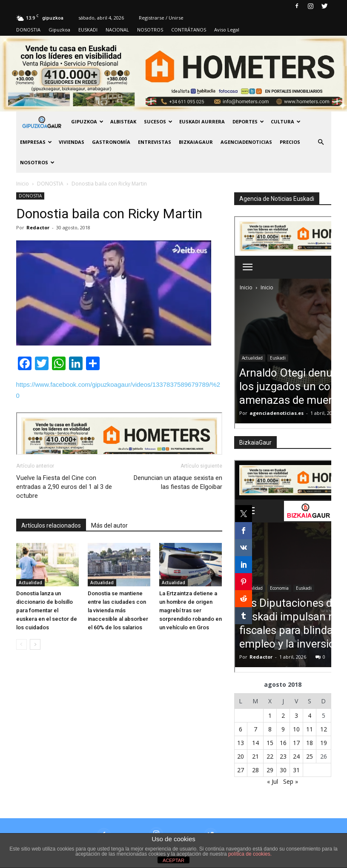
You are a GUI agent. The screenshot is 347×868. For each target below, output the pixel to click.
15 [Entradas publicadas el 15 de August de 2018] (270, 743)
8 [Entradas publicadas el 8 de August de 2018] (270, 729)
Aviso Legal (227, 30)
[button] (321, 142)
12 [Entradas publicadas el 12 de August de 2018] (324, 729)
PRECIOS (290, 142)
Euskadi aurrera (202, 121)
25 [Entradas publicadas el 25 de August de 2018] (310, 756)
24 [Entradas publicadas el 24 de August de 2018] (296, 756)
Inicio (23, 184)
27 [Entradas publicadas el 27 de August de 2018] (241, 770)
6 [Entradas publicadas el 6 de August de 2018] (241, 729)
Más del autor (109, 525)
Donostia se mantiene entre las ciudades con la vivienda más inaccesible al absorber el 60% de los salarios (118, 610)
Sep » (291, 781)
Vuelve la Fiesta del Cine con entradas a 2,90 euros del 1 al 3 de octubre (64, 487)
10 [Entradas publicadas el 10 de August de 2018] (296, 729)
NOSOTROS (150, 30)
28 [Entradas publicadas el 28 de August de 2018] (255, 770)
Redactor (38, 227)
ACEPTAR (173, 860)
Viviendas (72, 142)
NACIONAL (117, 30)
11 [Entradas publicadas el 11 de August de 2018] (310, 729)
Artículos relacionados (51, 525)
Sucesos (158, 121)
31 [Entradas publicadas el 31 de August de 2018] (296, 770)
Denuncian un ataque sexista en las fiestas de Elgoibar (178, 482)
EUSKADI (88, 30)
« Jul (272, 781)
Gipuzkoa (59, 30)
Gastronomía (111, 142)
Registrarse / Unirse (161, 18)
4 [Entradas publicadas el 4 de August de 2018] (310, 715)
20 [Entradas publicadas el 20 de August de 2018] (241, 756)
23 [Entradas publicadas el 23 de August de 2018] (283, 756)
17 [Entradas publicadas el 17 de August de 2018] (296, 743)
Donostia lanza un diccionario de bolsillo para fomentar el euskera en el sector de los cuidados (47, 610)
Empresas (36, 142)
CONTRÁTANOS (189, 30)
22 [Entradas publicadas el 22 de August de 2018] (270, 756)
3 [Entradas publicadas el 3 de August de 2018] (296, 715)
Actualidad (30, 582)
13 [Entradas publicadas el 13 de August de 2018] (241, 743)
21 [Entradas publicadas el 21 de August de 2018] (255, 756)
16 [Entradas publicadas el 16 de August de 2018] (283, 743)
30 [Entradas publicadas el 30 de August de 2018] (283, 770)
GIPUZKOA (87, 121)
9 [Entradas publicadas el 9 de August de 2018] (283, 729)
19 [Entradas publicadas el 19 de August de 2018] (324, 743)
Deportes (248, 121)
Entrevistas (155, 142)
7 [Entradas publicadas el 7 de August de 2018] (255, 729)
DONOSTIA (28, 30)
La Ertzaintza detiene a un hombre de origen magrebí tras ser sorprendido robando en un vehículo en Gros (191, 610)
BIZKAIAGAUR (196, 142)
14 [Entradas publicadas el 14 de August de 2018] (255, 743)
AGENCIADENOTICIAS (246, 142)
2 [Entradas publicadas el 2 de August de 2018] (283, 715)
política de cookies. (250, 854)
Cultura (286, 121)
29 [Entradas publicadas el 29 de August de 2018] (270, 770)
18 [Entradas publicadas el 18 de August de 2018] (310, 743)
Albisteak (123, 121)
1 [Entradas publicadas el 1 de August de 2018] (270, 715)
